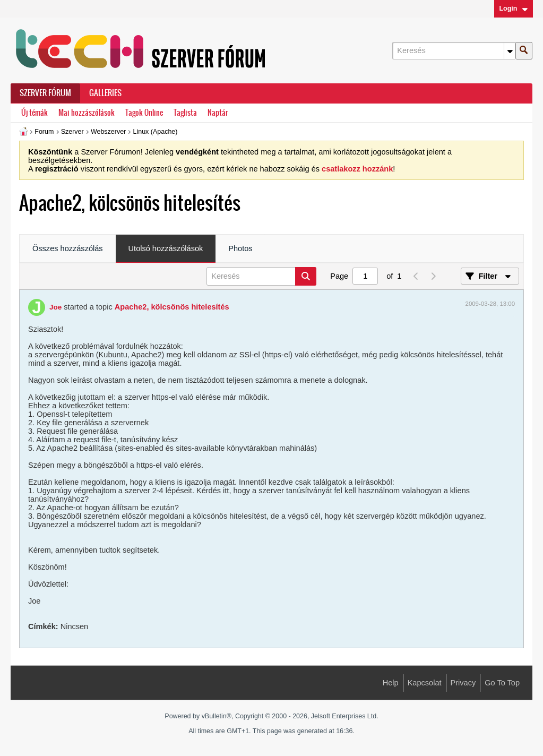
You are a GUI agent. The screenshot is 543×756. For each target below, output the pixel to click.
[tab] (68, 249)
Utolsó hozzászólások (166, 248)
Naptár (218, 113)
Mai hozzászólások (87, 113)
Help (391, 683)
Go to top (502, 683)
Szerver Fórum (45, 93)
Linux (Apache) (156, 132)
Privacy (463, 683)
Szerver (72, 132)
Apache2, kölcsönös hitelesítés (172, 307)
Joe (55, 307)
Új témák (35, 113)
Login (513, 8)
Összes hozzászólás (68, 248)
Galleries (105, 93)
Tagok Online (144, 113)
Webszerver (108, 132)
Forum (44, 132)
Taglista (185, 113)
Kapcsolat (425, 683)
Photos (240, 248)
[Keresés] (454, 51)
